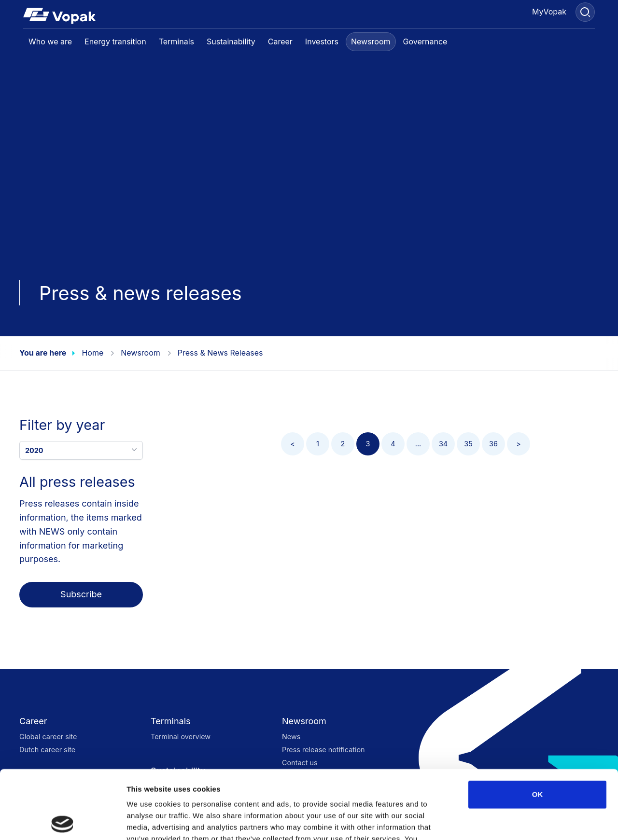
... (418, 444)
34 (443, 444)
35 (468, 444)
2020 (82, 450)
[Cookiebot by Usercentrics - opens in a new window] (63, 821)
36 (493, 444)
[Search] (585, 12)
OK (538, 726)
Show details (507, 821)
